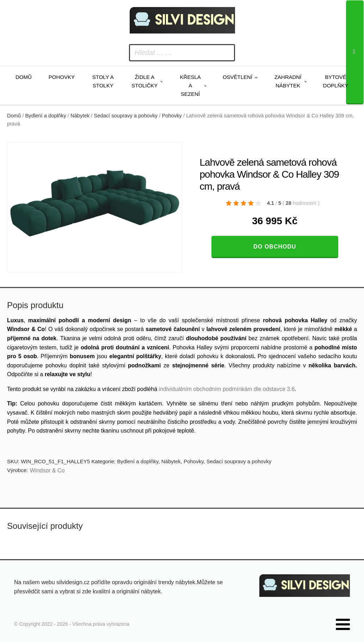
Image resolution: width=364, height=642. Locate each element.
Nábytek (80, 116)
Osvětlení (237, 77)
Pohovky (62, 77)
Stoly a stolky (103, 81)
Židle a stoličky (144, 81)
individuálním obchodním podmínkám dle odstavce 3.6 (227, 389)
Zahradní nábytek (288, 81)
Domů (24, 77)
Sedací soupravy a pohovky (126, 116)
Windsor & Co (47, 470)
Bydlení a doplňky (46, 116)
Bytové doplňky (336, 81)
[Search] (355, 52)
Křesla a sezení (190, 85)
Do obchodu (275, 247)
